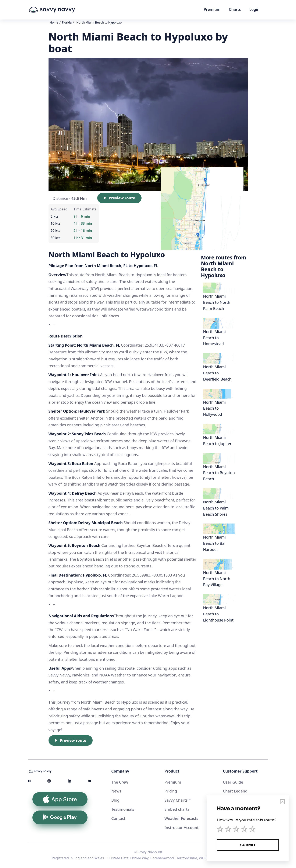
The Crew (120, 782)
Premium (212, 9)
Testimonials (123, 809)
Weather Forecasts (181, 818)
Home (54, 22)
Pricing (171, 791)
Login (254, 9)
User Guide (233, 782)
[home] (60, 10)
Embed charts (177, 809)
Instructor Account (181, 827)
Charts (235, 9)
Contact (118, 818)
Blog (115, 800)
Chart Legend (235, 791)
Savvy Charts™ (178, 800)
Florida (67, 22)
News (116, 791)
